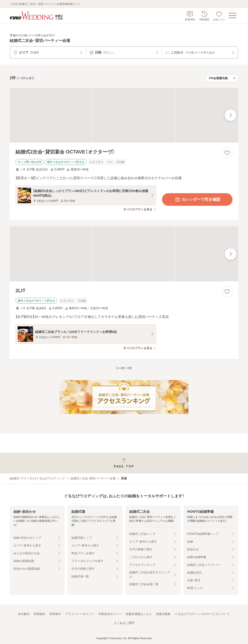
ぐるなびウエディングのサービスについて (202, 614)
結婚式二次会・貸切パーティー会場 (93, 478)
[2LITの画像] (124, 254)
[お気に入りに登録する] (227, 153)
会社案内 (24, 614)
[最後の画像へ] (231, 115)
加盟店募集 (163, 614)
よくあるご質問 (124, 623)
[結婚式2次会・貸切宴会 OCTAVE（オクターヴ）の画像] (124, 115)
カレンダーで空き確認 (197, 199)
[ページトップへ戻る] (124, 463)
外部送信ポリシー (110, 614)
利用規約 (39, 614)
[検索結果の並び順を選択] (222, 78)
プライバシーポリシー (80, 614)
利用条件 (55, 614)
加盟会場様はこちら (139, 614)
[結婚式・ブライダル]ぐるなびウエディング (37, 478)
